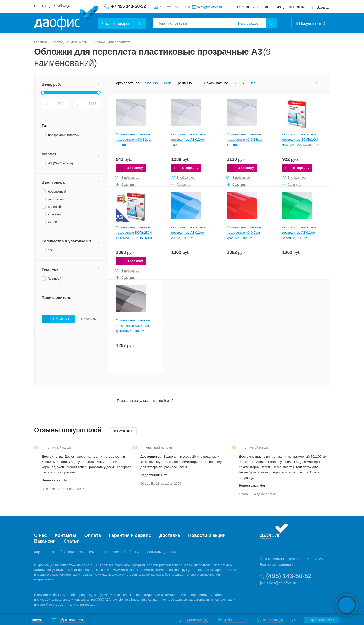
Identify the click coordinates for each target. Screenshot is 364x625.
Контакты (297, 7)
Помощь (279, 7)
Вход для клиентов (323, 7)
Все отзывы (123, 431)
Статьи (72, 541)
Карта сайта (44, 552)
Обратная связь (71, 552)
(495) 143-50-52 (289, 576)
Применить (62, 319)
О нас (228, 7)
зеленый (54, 207)
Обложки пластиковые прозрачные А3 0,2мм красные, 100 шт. (244, 233)
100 (51, 250)
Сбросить (88, 319)
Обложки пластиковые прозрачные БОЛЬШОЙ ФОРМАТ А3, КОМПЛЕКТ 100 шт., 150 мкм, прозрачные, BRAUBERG (301, 145)
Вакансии (45, 541)
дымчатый (56, 199)
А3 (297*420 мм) (60, 163)
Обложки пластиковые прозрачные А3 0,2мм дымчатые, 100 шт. (133, 326)
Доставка (261, 7)
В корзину (135, 168)
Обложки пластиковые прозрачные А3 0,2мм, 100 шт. (188, 139)
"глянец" (54, 279)
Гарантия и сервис (130, 535)
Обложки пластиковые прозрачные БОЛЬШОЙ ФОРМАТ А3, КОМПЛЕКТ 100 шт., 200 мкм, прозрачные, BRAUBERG (135, 238)
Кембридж (62, 6)
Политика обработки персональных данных (141, 552)
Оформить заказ (321, 620)
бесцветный (57, 192)
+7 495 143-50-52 (129, 6)
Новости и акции (207, 535)
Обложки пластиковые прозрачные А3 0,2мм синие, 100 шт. (188, 233)
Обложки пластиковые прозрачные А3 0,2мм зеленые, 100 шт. (299, 233)
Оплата (243, 7)
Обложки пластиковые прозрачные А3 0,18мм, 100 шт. (245, 139)
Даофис (66, 18)
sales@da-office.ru (209, 7)
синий (52, 222)
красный (54, 214)
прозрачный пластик (64, 135)
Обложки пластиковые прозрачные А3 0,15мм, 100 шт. (134, 139)
